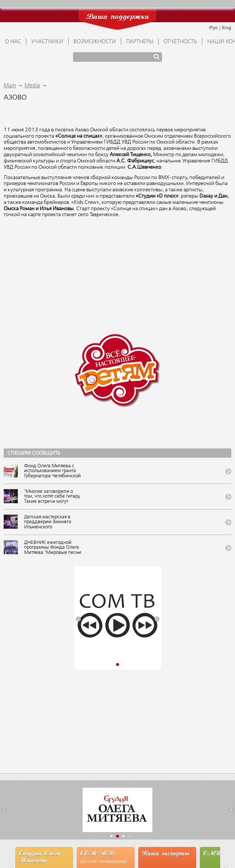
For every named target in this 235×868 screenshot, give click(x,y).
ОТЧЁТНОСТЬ (180, 42)
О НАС (13, 42)
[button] (78, 619)
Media (32, 86)
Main (10, 86)
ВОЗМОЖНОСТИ (95, 42)
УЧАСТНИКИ (47, 42)
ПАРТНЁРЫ (140, 42)
